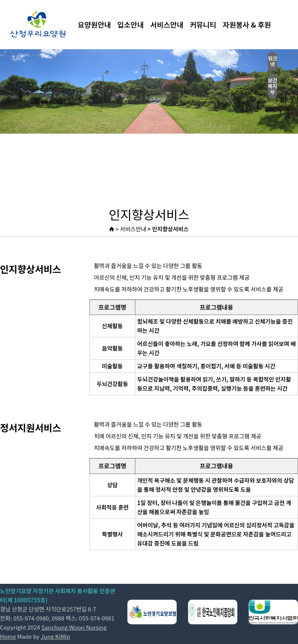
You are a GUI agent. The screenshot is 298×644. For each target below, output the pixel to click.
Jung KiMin (56, 636)
